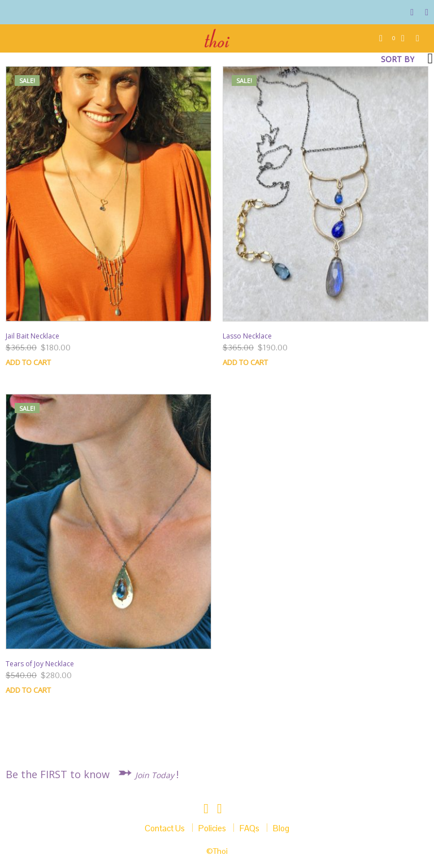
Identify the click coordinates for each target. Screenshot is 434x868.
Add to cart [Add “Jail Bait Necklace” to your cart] (28, 362)
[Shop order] (362, 59)
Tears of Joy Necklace (40, 664)
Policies (212, 828)
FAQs (249, 828)
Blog (281, 828)
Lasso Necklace (247, 336)
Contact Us (165, 828)
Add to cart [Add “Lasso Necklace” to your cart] (245, 362)
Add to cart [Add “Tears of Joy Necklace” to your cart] (28, 690)
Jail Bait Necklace (32, 336)
